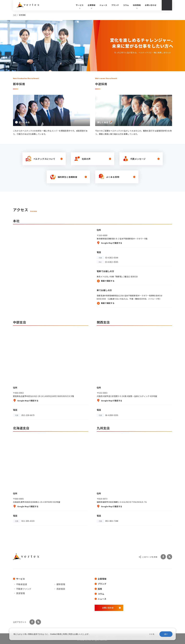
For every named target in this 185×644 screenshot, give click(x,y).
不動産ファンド (24, 589)
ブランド (115, 5)
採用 (98, 589)
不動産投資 (22, 584)
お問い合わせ (151, 5)
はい (166, 634)
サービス (19, 579)
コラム (126, 5)
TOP (15, 15)
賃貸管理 (21, 593)
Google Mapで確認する (110, 243)
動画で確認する (106, 281)
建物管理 (61, 584)
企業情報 (101, 579)
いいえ (152, 634)
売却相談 (61, 589)
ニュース (103, 5)
